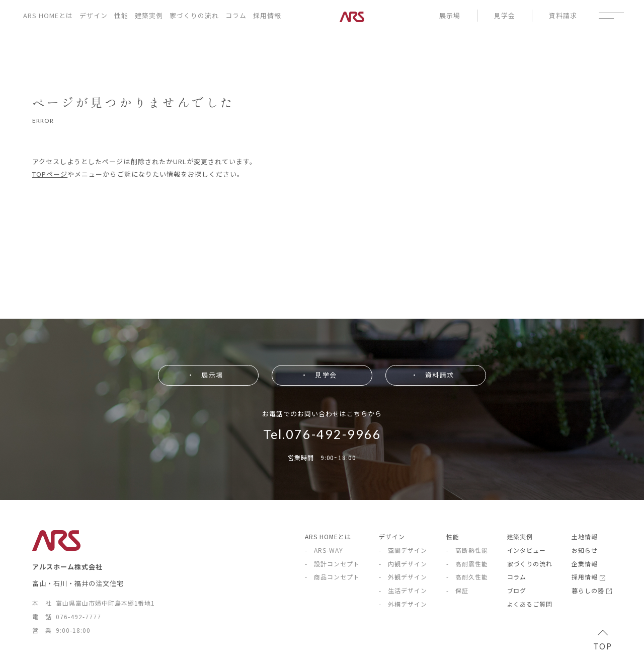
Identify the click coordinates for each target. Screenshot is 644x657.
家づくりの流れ (194, 15)
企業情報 (585, 564)
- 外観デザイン (403, 577)
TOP (602, 642)
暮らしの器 (592, 590)
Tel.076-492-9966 (322, 434)
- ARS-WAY (324, 550)
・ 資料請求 (432, 375)
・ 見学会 (318, 375)
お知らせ (585, 550)
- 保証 (457, 590)
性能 (121, 15)
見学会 (505, 15)
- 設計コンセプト (332, 564)
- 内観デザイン (403, 564)
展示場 (450, 15)
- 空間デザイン (403, 550)
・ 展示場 (205, 375)
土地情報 (585, 536)
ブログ (517, 590)
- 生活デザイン (403, 590)
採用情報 (267, 15)
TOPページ (50, 174)
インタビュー (527, 550)
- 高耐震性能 (467, 564)
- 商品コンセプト (332, 577)
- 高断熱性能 (467, 550)
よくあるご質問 (530, 604)
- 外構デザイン (403, 604)
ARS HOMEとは (48, 15)
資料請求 (563, 15)
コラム (236, 15)
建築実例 (149, 15)
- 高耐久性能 (467, 577)
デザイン (94, 15)
